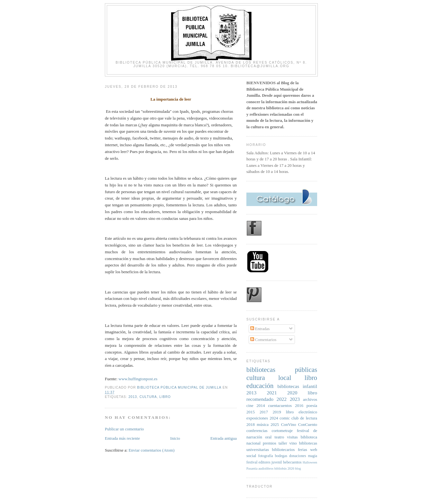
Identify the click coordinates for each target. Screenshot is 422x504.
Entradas (260, 329)
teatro (280, 437)
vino (293, 443)
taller (283, 443)
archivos (310, 399)
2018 (251, 424)
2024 (274, 418)
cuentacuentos (280, 405)
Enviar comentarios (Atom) (152, 450)
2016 (299, 405)
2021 (272, 393)
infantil (310, 386)
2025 (275, 424)
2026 (291, 468)
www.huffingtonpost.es (138, 379)
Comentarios (263, 340)
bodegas (281, 456)
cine (250, 405)
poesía (312, 405)
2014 (261, 405)
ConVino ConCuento (299, 424)
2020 (292, 393)
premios (270, 443)
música (263, 424)
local (285, 378)
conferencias (257, 431)
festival (252, 462)
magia (312, 456)
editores (265, 462)
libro (165, 397)
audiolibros (266, 468)
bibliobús (281, 468)
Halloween (310, 462)
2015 (251, 412)
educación (260, 386)
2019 (277, 412)
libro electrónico (302, 412)
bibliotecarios (284, 450)
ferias (303, 450)
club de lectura (304, 418)
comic (285, 418)
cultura (148, 397)
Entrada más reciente (122, 438)
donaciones (298, 456)
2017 (264, 412)
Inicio (175, 438)
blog (298, 468)
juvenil (277, 462)
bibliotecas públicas (282, 369)
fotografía (266, 456)
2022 (282, 399)
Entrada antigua (224, 438)
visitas (292, 437)
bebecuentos (292, 462)
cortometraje (282, 431)
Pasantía (252, 468)
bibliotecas (289, 386)
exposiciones (257, 418)
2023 (295, 399)
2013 (133, 397)
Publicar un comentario (124, 429)
